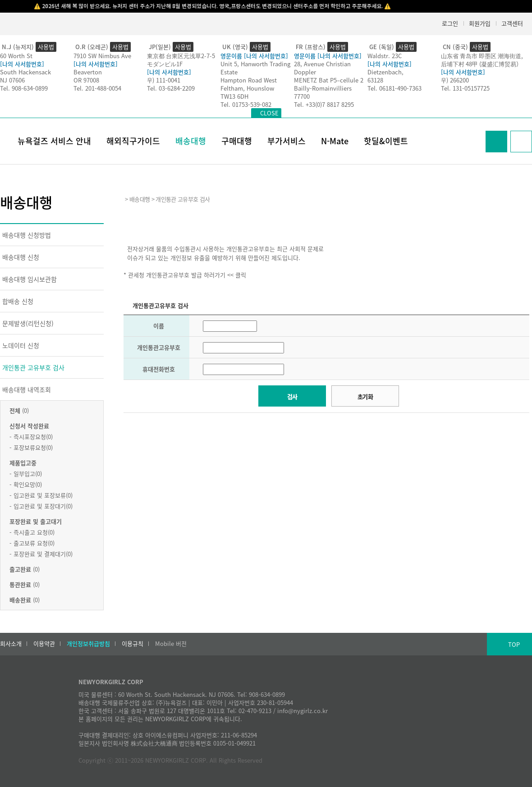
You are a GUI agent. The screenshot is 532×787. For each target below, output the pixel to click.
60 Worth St (16, 56)
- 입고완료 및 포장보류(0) (41, 495)
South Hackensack (25, 72)
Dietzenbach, (385, 72)
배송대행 (191, 141)
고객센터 (512, 23)
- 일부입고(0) (26, 474)
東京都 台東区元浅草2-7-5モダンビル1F (181, 60)
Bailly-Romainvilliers (323, 88)
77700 (302, 96)
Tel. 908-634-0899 (24, 88)
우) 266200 (455, 80)
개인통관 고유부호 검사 (33, 367)
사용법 (46, 47)
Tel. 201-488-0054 (97, 88)
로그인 (450, 23)
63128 (375, 80)
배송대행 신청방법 (27, 235)
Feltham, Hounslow (247, 88)
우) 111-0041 (164, 80)
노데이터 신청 (21, 345)
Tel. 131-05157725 (465, 88)
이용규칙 (133, 644)
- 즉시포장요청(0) (31, 437)
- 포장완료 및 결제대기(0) (41, 554)
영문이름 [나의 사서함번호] (254, 56)
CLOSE (269, 113)
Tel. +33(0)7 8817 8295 (324, 104)
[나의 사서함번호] (22, 64)
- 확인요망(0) (26, 484)
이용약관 (44, 644)
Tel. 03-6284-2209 (171, 88)
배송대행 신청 (21, 257)
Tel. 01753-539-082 (246, 104)
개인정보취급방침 (88, 644)
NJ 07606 (12, 80)
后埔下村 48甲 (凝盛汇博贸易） (482, 64)
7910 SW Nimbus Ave (102, 56)
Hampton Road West (249, 80)
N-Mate (335, 141)
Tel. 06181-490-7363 (394, 88)
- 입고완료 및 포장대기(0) (41, 506)
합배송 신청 (18, 301)
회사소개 (11, 644)
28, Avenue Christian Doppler (322, 68)
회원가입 (480, 23)
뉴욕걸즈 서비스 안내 (54, 141)
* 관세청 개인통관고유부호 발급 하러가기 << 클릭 (185, 275)
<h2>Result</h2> (326, 487)
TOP (514, 644)
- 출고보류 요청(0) (32, 543)
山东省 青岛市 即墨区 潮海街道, (482, 56)
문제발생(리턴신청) (28, 323)
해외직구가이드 (133, 141)
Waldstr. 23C (385, 56)
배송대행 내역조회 (27, 389)
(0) (19, 410)
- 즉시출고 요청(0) (32, 532)
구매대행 (237, 141)
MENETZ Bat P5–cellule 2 (329, 80)
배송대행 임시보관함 (30, 279)
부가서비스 (287, 141)
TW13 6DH (234, 96)
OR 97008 (86, 80)
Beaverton (88, 72)
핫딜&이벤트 (386, 141)
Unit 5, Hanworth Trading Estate (255, 68)
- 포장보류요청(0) (31, 447)
